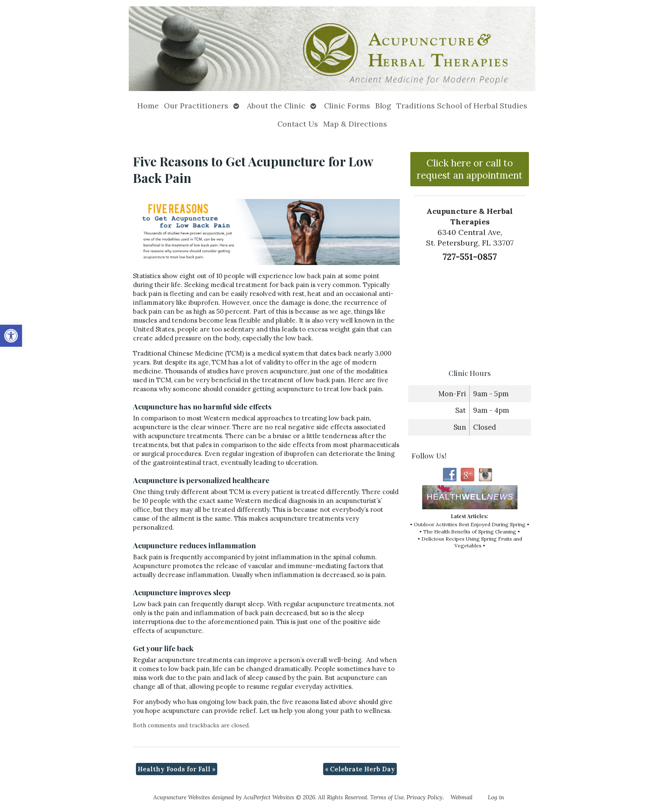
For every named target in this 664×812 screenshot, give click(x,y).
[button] (11, 336)
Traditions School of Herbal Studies (462, 106)
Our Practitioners (196, 106)
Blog (383, 106)
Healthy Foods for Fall (177, 769)
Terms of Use (387, 797)
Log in (496, 797)
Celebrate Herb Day (360, 769)
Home (148, 106)
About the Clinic (276, 106)
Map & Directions (355, 124)
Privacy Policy (425, 797)
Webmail (462, 797)
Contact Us (298, 124)
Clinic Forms (347, 106)
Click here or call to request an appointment (470, 169)
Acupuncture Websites (182, 797)
